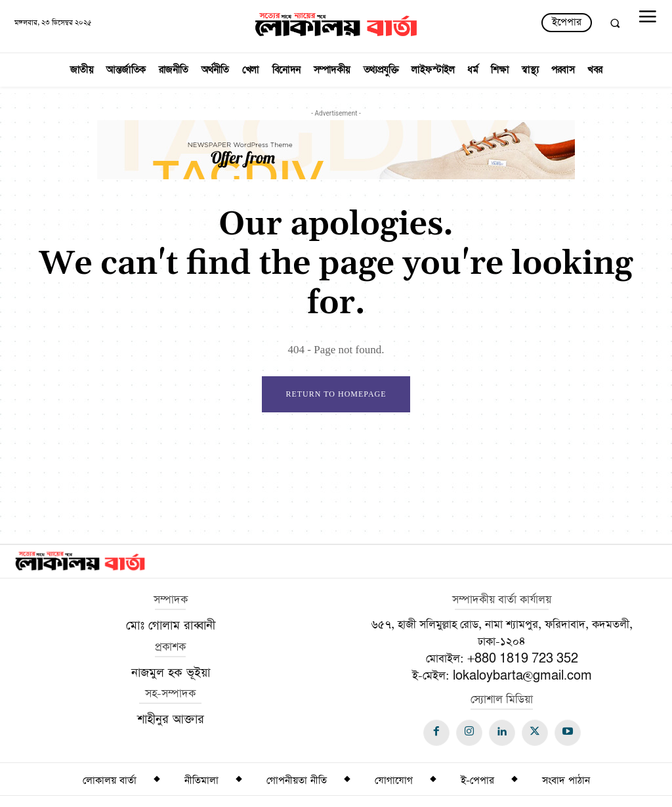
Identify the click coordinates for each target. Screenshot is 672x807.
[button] (615, 23)
